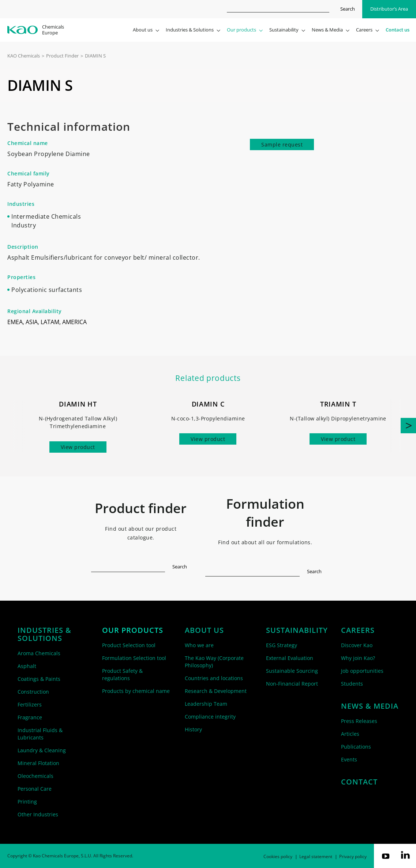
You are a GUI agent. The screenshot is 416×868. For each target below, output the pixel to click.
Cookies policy (278, 856)
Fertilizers (30, 704)
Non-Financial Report (292, 684)
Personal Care (35, 789)
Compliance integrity (210, 717)
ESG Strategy (282, 645)
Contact (359, 782)
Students (352, 684)
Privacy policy (353, 856)
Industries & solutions (44, 634)
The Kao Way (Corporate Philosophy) (214, 662)
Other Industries (38, 814)
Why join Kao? (358, 658)
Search (348, 9)
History (193, 729)
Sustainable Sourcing (292, 671)
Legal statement (316, 856)
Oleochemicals (35, 776)
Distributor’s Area (389, 9)
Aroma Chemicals (39, 653)
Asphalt (27, 666)
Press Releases (359, 721)
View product (78, 447)
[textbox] (128, 565)
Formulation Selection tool (134, 658)
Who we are (199, 645)
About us (204, 630)
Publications (356, 747)
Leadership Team (206, 704)
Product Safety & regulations (122, 674)
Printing (27, 802)
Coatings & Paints (39, 679)
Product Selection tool (129, 645)
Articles (350, 734)
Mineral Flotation (38, 763)
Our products (133, 630)
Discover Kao (357, 645)
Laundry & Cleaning (42, 750)
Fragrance (30, 717)
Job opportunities (362, 671)
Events (349, 759)
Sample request (282, 144)
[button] (408, 426)
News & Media (370, 706)
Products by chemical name (136, 691)
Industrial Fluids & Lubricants (40, 734)
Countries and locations (214, 678)
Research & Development (216, 691)
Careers (358, 630)
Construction (33, 692)
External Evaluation (290, 658)
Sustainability (297, 630)
